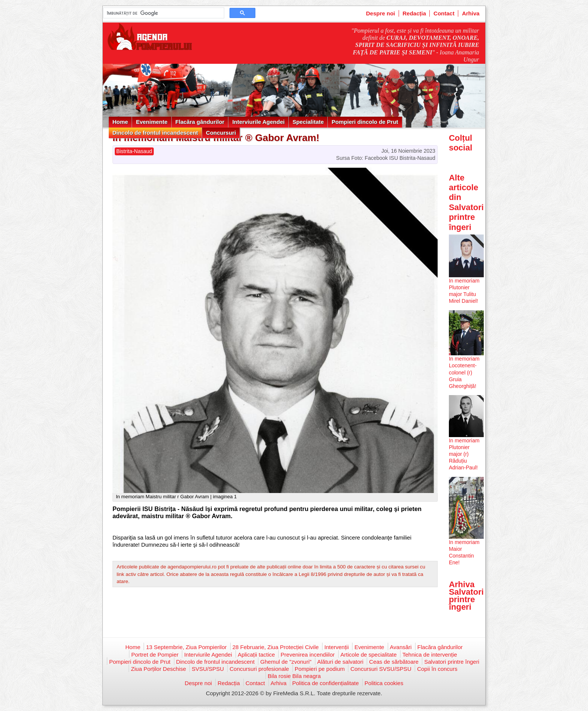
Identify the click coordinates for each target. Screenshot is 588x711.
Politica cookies (384, 683)
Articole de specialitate (369, 655)
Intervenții (337, 647)
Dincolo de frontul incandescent (155, 133)
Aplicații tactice (256, 655)
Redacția (415, 13)
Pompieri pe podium (320, 669)
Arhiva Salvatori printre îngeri (466, 596)
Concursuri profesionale (259, 669)
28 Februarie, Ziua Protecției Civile (276, 647)
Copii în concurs (437, 669)
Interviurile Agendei (258, 122)
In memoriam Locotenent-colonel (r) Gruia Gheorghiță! (464, 372)
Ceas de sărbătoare (394, 662)
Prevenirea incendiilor (307, 655)
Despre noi (381, 13)
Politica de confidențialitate (325, 683)
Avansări (401, 647)
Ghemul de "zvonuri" (286, 662)
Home (120, 122)
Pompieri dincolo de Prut (365, 122)
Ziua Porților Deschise (158, 669)
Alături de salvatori (340, 662)
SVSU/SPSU (208, 669)
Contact (444, 13)
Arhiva (471, 13)
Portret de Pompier (155, 655)
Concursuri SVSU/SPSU (381, 669)
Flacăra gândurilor (200, 122)
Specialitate (308, 122)
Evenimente (151, 122)
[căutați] (163, 13)
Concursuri (221, 133)
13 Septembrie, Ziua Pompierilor (186, 647)
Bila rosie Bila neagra (294, 676)
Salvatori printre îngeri (452, 662)
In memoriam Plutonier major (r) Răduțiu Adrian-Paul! (464, 454)
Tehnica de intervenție (430, 655)
